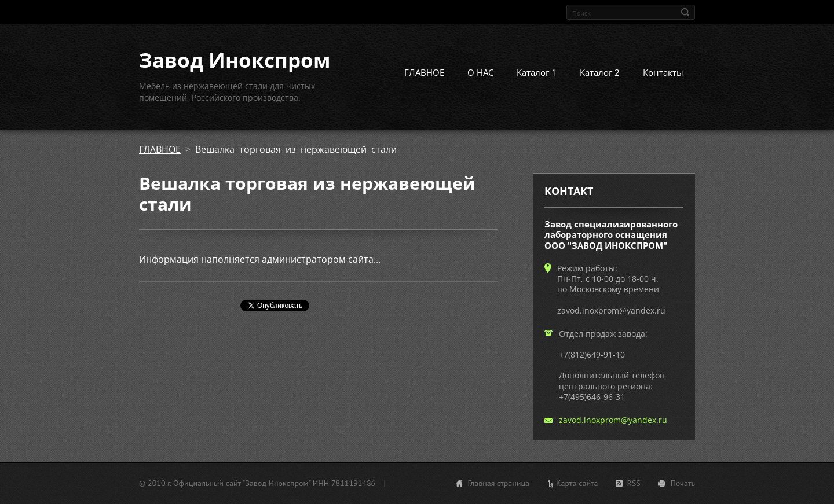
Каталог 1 (537, 72)
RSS (634, 483)
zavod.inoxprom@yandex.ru (613, 420)
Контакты (663, 72)
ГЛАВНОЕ (424, 72)
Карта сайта (577, 483)
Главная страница (498, 483)
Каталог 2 (600, 72)
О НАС (480, 72)
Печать (683, 483)
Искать (685, 12)
